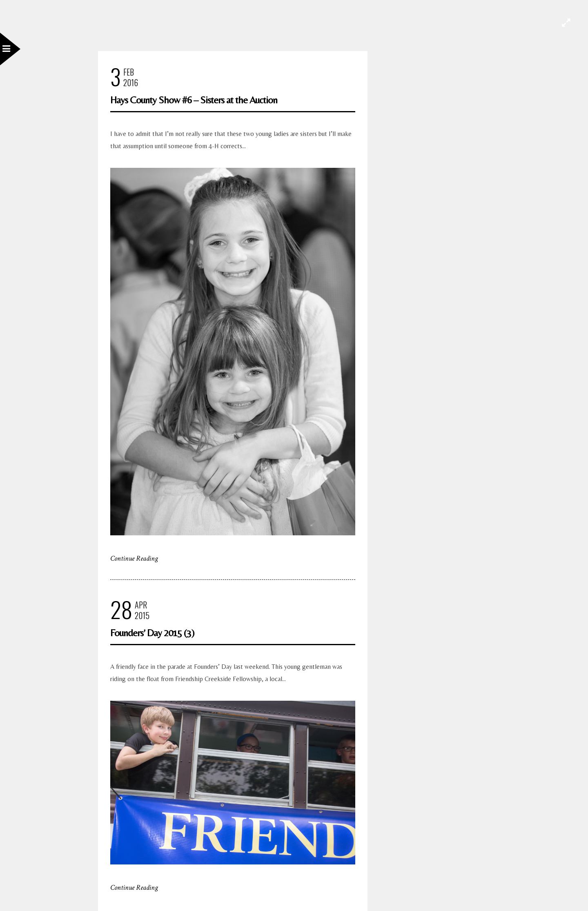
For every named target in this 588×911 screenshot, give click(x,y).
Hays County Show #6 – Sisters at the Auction (194, 100)
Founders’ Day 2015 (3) (152, 633)
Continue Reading (134, 558)
